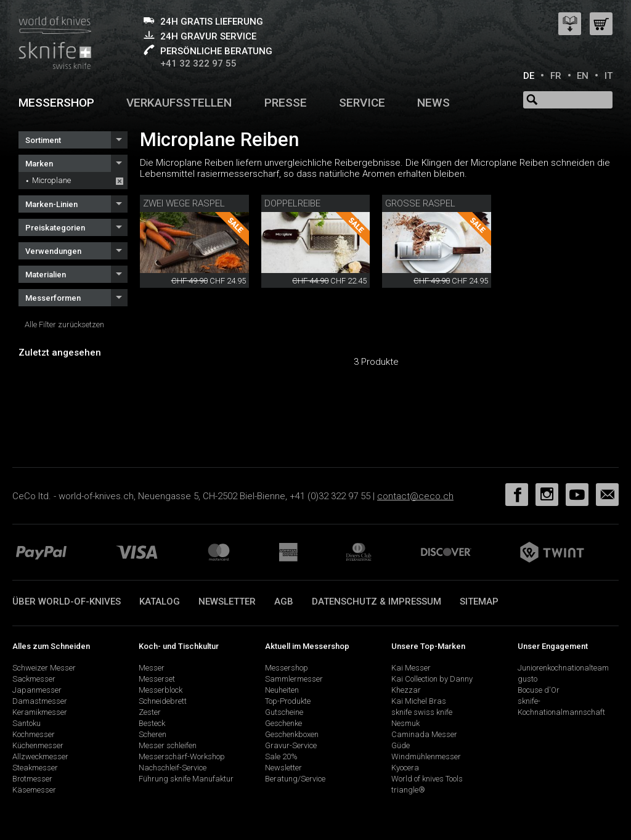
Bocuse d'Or (539, 690)
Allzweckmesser (40, 756)
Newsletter (227, 601)
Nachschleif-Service (173, 768)
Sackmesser (34, 679)
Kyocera (405, 768)
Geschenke (283, 723)
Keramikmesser (40, 712)
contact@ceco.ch (415, 496)
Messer (152, 668)
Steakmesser (35, 768)
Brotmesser (32, 779)
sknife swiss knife (422, 712)
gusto (527, 679)
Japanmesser (37, 690)
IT (609, 76)
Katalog (160, 601)
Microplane (51, 180)
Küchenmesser (38, 745)
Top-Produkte (288, 701)
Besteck (152, 723)
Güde (401, 745)
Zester (150, 712)
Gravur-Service (291, 745)
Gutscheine (284, 712)
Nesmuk (405, 723)
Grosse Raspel (420, 203)
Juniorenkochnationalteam (563, 668)
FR (556, 76)
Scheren (153, 734)
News (434, 103)
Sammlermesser (294, 679)
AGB (284, 601)
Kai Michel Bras (419, 701)
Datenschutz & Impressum (377, 601)
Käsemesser (34, 790)
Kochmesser (34, 734)
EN (583, 76)
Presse (286, 103)
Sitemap (479, 601)
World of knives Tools (427, 779)
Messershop (56, 103)
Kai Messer (411, 668)
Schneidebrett (163, 701)
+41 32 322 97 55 (198, 63)
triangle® (408, 790)
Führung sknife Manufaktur (186, 779)
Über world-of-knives (67, 601)
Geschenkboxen (292, 734)
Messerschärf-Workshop (182, 756)
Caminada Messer (424, 734)
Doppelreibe (292, 203)
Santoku (26, 723)
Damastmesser (40, 701)
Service (362, 103)
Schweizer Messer (44, 668)
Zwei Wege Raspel (184, 203)
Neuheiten (282, 690)
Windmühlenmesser (426, 756)
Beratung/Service (295, 779)
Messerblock (161, 690)
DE (529, 76)
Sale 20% (281, 756)
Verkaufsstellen (179, 103)
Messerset (157, 679)
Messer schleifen (168, 745)
